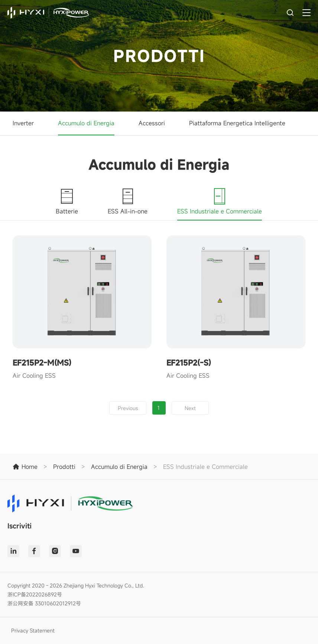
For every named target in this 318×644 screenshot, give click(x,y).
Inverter (23, 123)
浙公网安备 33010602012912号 (44, 603)
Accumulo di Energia (86, 123)
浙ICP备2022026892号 (35, 594)
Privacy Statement (33, 630)
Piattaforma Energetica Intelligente (237, 123)
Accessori (152, 123)
